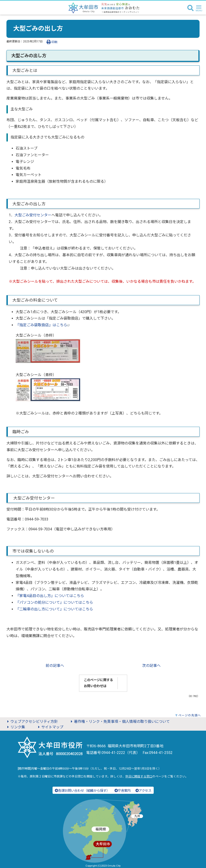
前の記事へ (55, 666)
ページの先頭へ (190, 715)
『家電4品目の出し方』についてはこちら (50, 596)
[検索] (190, 8)
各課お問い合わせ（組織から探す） (82, 791)
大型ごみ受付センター (33, 215)
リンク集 (15, 727)
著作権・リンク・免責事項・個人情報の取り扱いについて (120, 722)
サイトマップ (50, 727)
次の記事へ (151, 666)
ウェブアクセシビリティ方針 (32, 722)
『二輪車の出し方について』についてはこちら (54, 609)
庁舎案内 (123, 791)
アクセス (143, 791)
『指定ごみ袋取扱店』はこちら (43, 325)
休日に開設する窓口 (139, 776)
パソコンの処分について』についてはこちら (56, 602)
